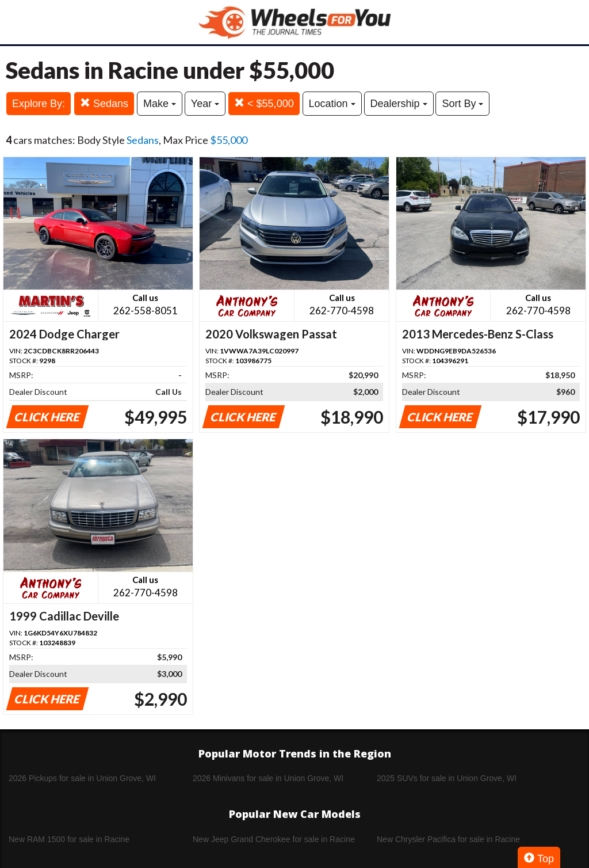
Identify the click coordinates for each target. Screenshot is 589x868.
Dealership (399, 104)
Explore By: (39, 104)
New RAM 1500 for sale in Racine (69, 839)
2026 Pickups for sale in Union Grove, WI (82, 778)
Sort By (462, 104)
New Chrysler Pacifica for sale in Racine (448, 839)
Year (205, 104)
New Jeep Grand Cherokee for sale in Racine (274, 839)
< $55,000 (264, 103)
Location (332, 104)
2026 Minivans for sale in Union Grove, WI (268, 778)
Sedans (104, 103)
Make (160, 104)
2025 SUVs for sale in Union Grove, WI (447, 778)
